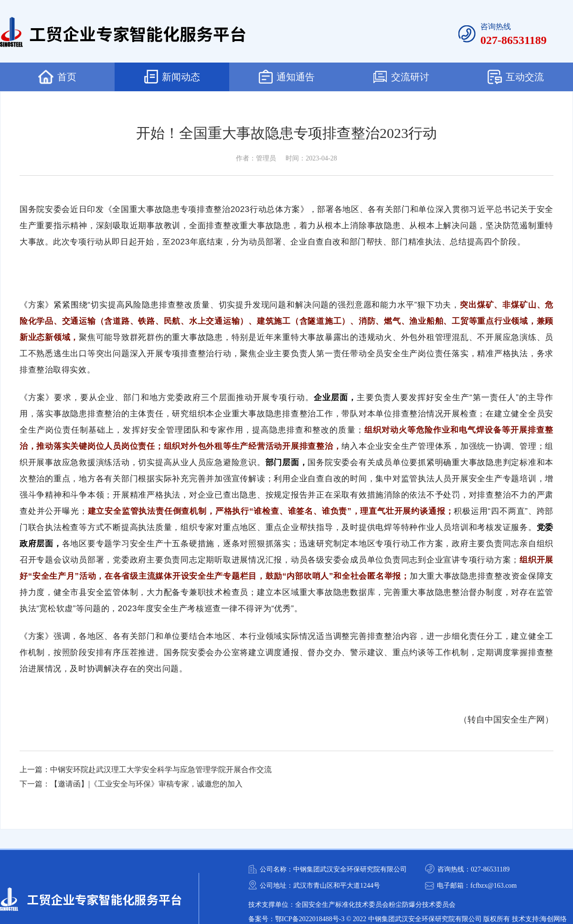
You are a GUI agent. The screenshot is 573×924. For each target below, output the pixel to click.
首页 (57, 77)
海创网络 (553, 919)
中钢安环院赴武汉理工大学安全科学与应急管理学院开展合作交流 (161, 770)
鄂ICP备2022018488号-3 (310, 919)
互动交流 (516, 77)
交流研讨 (401, 77)
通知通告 (287, 77)
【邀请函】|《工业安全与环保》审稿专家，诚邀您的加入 (146, 784)
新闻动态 (172, 77)
